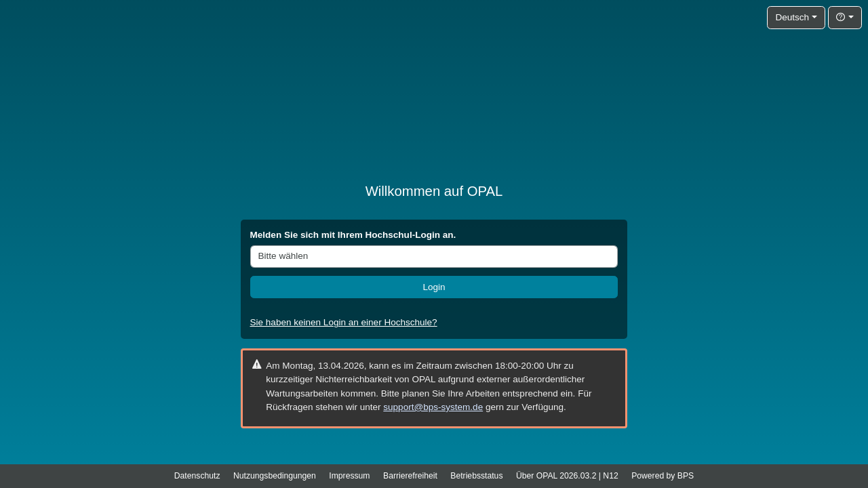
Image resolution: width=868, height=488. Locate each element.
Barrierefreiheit (410, 476)
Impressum (349, 476)
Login (434, 287)
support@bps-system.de (433, 407)
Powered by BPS (663, 476)
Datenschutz (197, 476)
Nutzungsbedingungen (275, 476)
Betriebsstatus (476, 476)
